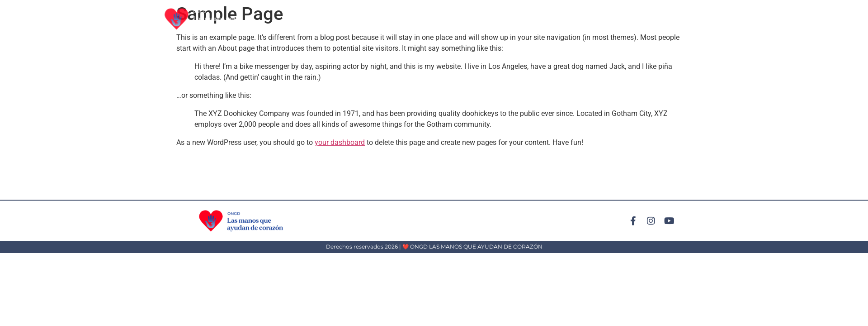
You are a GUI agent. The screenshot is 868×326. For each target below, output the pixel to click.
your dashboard (340, 142)
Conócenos (642, 19)
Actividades (544, 19)
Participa (594, 19)
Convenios (693, 19)
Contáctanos (747, 19)
